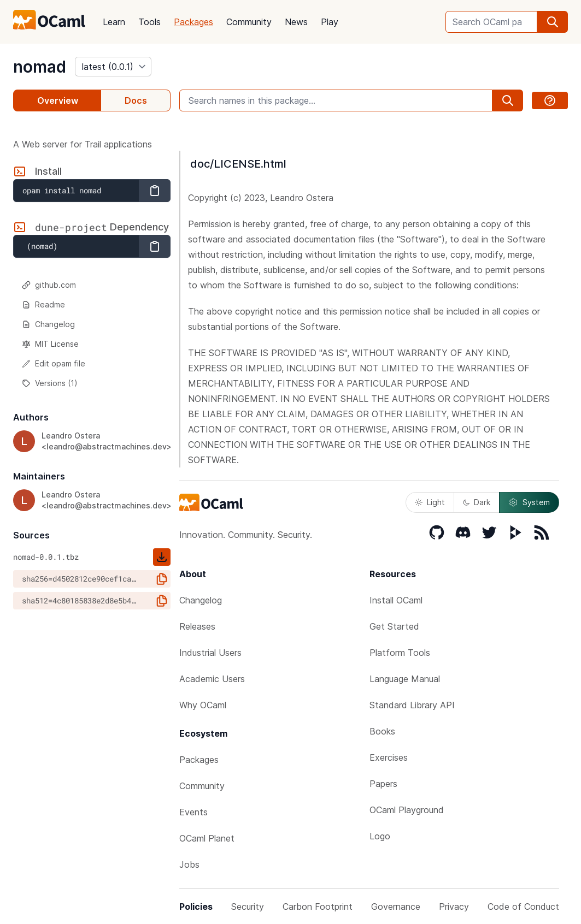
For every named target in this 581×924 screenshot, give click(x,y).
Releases (197, 626)
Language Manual (405, 679)
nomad (40, 67)
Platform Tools (400, 653)
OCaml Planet (207, 838)
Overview (58, 100)
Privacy (454, 907)
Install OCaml (396, 600)
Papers (383, 784)
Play (330, 22)
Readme (43, 304)
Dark (477, 502)
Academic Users (212, 679)
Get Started (394, 626)
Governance (396, 907)
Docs (136, 100)
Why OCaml (203, 705)
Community (249, 22)
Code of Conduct (523, 907)
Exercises (389, 757)
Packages (193, 22)
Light (430, 502)
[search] (553, 22)
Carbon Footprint (318, 907)
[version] (113, 67)
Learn (114, 22)
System (529, 502)
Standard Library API (412, 705)
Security (248, 907)
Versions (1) (50, 383)
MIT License (50, 344)
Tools (149, 22)
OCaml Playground (407, 810)
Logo (380, 836)
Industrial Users (210, 653)
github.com (49, 285)
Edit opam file (54, 363)
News (296, 22)
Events (193, 812)
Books (382, 731)
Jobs (189, 864)
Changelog (48, 324)
